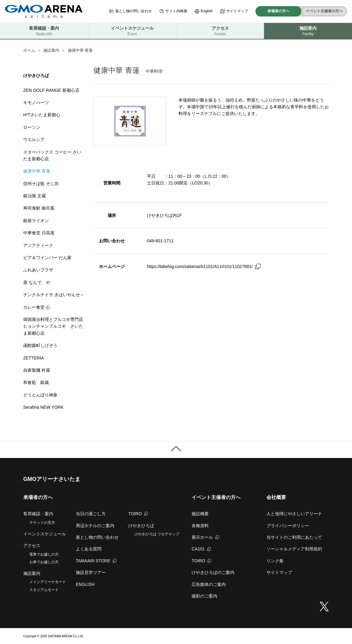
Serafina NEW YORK (43, 407)
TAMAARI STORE (96, 561)
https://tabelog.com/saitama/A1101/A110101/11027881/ (200, 266)
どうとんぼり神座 (40, 395)
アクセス (220, 31)
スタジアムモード (44, 590)
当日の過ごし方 (91, 514)
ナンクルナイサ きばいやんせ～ (54, 295)
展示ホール (205, 537)
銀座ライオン (36, 221)
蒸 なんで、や (39, 282)
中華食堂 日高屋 (39, 233)
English (204, 11)
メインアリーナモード (48, 582)
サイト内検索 (173, 11)
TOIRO (138, 514)
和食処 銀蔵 (36, 382)
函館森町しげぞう (40, 345)
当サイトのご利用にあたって (294, 537)
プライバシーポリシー (288, 526)
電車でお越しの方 (44, 554)
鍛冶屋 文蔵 (35, 196)
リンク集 (275, 561)
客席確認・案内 (44, 31)
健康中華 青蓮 (37, 171)
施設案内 (51, 50)
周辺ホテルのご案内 (95, 526)
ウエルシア (34, 140)
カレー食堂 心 (37, 307)
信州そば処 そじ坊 (41, 184)
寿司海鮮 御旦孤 (39, 208)
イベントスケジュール (132, 31)
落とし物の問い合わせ (130, 11)
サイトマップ (234, 11)
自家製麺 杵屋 (37, 370)
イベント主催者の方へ (324, 11)
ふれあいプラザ (38, 270)
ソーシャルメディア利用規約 (294, 549)
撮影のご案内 (204, 596)
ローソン (32, 127)
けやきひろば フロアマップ (157, 534)
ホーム (29, 50)
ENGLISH (85, 584)
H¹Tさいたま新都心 (42, 115)
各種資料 (200, 526)
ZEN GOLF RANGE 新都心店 (51, 90)
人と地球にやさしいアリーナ (294, 514)
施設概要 (200, 514)
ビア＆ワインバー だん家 (47, 258)
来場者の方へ (278, 11)
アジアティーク (38, 245)
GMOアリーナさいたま (52, 479)
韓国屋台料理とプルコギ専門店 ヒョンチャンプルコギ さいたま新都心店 (53, 326)
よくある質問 (89, 549)
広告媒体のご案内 (209, 584)
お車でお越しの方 (44, 562)
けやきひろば (141, 526)
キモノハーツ (36, 102)
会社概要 (276, 497)
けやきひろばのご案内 (213, 572)
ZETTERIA (34, 358)
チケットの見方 (42, 523)
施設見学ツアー (91, 572)
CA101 (201, 549)
